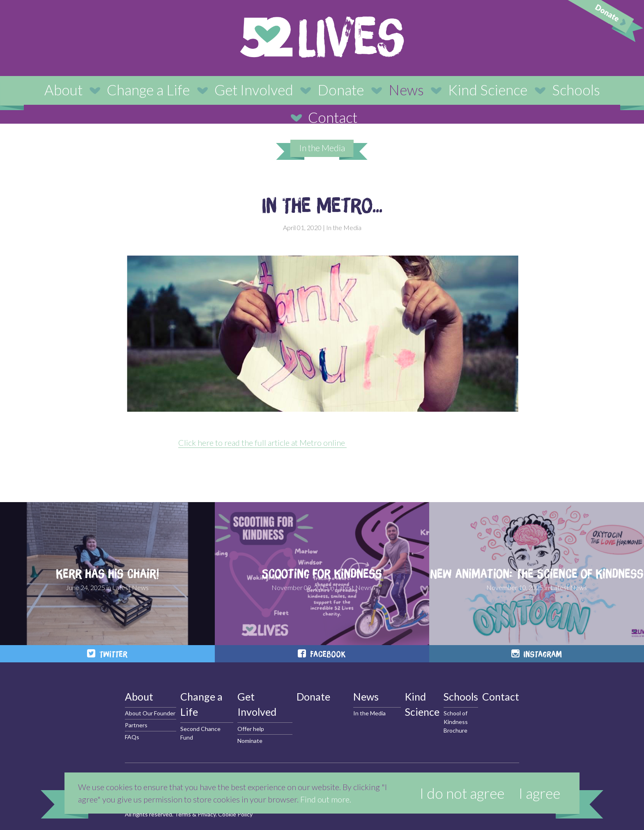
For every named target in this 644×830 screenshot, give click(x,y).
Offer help (251, 729)
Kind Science (488, 90)
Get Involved (254, 90)
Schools (576, 90)
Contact (333, 117)
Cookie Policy (235, 814)
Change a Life (148, 90)
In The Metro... (322, 205)
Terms (183, 814)
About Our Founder (150, 713)
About (63, 90)
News (406, 90)
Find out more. (326, 799)
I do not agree (462, 793)
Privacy (207, 814)
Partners (136, 725)
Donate (341, 90)
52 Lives (322, 37)
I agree (539, 793)
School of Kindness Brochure (456, 722)
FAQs (132, 737)
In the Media (322, 148)
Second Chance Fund (200, 733)
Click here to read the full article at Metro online (262, 443)
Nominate (250, 741)
